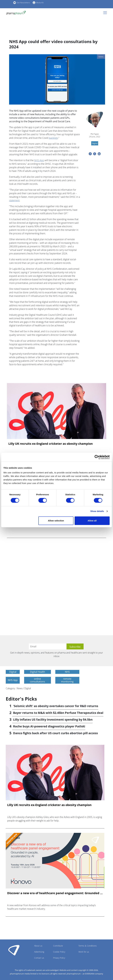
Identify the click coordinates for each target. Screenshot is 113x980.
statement (14, 200)
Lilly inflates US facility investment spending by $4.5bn (53, 720)
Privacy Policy (59, 958)
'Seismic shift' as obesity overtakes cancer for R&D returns (56, 706)
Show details (97, 511)
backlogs (53, 138)
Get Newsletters (23, 3)
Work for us (84, 952)
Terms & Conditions (88, 946)
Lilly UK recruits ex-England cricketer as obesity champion (51, 444)
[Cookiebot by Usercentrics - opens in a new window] (97, 457)
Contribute (58, 946)
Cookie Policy (59, 952)
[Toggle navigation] (106, 13)
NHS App (39, 160)
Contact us (39, 958)
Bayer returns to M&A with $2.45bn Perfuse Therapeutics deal (58, 713)
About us (38, 946)
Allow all (92, 521)
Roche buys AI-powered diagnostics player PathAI (49, 726)
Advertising (39, 952)
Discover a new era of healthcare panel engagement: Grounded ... (55, 893)
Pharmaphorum (14, 950)
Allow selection (56, 521)
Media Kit (40, 3)
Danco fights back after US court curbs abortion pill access (55, 733)
